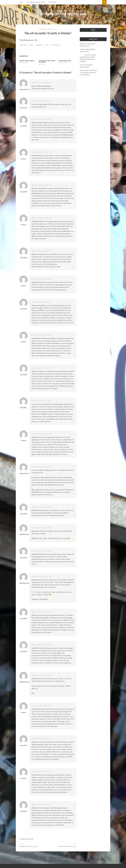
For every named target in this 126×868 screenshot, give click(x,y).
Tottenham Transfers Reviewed (27, 61)
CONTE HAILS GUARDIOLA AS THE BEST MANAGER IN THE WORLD (89, 73)
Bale (32, 45)
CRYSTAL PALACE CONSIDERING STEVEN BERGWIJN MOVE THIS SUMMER (88, 58)
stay (47, 45)
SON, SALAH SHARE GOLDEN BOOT (86, 66)
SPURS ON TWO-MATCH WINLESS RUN (88, 45)
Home (21, 2)
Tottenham (52, 2)
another (24, 45)
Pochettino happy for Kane (65, 61)
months (39, 45)
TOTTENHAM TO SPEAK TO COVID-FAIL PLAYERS (47, 61)
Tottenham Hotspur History (36, 2)
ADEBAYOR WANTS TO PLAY (67, 847)
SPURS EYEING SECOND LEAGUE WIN (87, 51)
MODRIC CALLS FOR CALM (28, 847)
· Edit (50, 83)
